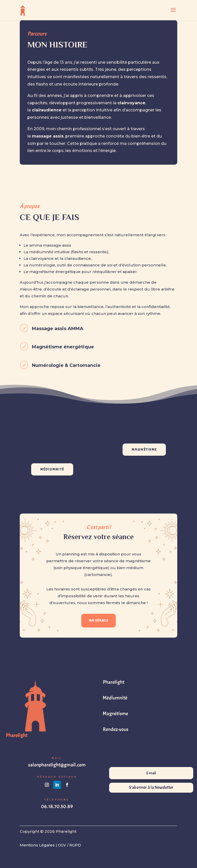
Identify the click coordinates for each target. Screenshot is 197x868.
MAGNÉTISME (144, 449)
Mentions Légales (37, 845)
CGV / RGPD (70, 845)
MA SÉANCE (98, 620)
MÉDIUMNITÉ (52, 469)
